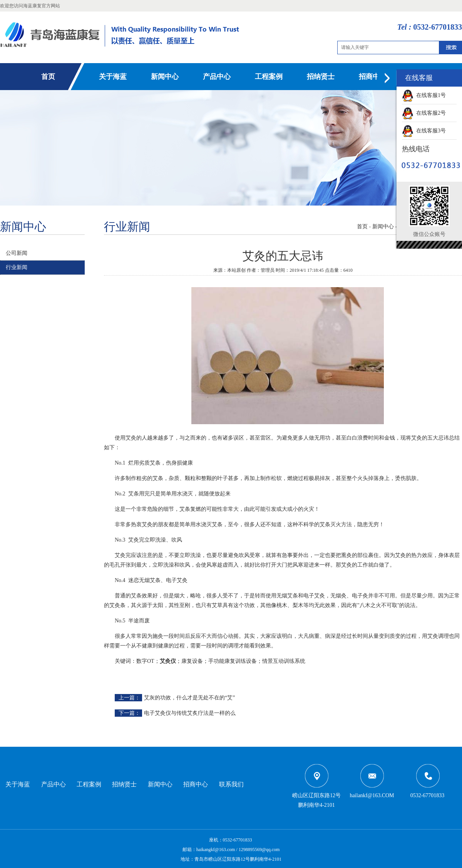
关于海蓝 (113, 77)
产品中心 (217, 77)
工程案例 (269, 77)
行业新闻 (17, 267)
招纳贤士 (321, 77)
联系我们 (231, 784)
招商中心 (373, 77)
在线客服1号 (424, 95)
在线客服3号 (424, 131)
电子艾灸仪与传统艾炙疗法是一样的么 (190, 713)
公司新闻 (17, 253)
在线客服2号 (424, 113)
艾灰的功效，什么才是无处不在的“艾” (189, 698)
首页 (48, 77)
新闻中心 (165, 77)
